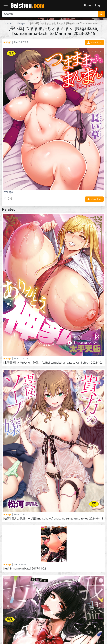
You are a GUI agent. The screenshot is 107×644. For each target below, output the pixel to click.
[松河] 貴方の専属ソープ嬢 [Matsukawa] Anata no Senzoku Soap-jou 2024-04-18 (53, 519)
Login (99, 5)
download (95, 42)
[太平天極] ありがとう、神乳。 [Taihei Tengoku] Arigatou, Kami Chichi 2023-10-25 (53, 363)
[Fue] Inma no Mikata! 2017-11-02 (25, 569)
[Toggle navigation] (6, 5)
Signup (88, 5)
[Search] (50, 14)
